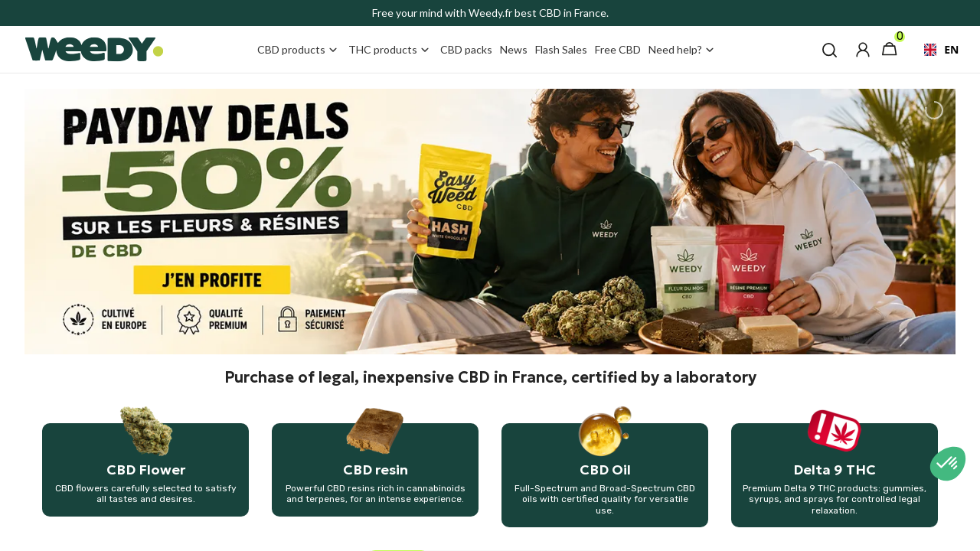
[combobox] (935, 50)
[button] (830, 50)
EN (935, 49)
